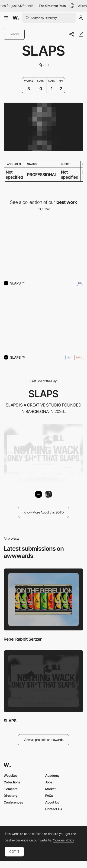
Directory (11, 796)
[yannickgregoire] (48, 494)
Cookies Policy (63, 840)
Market (50, 789)
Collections (12, 782)
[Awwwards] (16, 18)
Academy (52, 775)
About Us (52, 802)
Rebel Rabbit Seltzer (23, 639)
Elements (11, 789)
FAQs (49, 796)
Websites (11, 775)
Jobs (49, 782)
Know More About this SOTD (44, 512)
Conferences (13, 802)
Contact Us (54, 809)
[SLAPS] (43, 321)
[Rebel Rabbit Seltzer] (43, 246)
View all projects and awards (44, 740)
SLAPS (10, 721)
